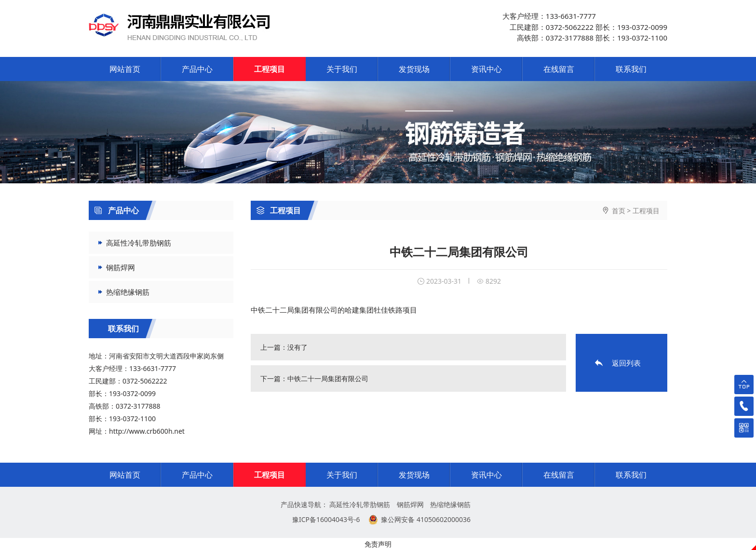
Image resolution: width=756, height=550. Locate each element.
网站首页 (125, 69)
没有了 (297, 347)
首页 (619, 211)
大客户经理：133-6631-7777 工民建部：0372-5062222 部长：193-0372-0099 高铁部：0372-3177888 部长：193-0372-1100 (585, 27)
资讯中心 (486, 69)
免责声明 (378, 544)
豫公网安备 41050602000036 (426, 519)
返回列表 (626, 363)
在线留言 (559, 69)
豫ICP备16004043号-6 (326, 519)
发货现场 (414, 69)
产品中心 (197, 69)
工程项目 (270, 69)
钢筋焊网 (121, 267)
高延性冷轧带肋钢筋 (139, 243)
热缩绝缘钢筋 (128, 292)
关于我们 (342, 69)
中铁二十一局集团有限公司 (328, 378)
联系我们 (631, 69)
